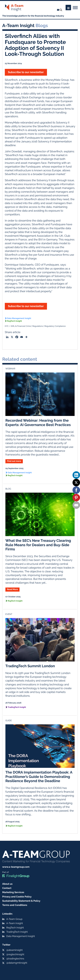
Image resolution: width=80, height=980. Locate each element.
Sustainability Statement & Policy (21, 901)
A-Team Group (14, 919)
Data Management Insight (19, 318)
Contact (7, 888)
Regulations (38, 326)
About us (7, 884)
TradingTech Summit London (30, 666)
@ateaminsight (14, 950)
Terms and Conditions (15, 905)
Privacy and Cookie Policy (17, 897)
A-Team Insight (15, 923)
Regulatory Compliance (55, 326)
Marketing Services (13, 892)
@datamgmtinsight (17, 963)
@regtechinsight (15, 954)
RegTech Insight (14, 321)
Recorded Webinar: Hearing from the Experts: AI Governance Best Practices (38, 423)
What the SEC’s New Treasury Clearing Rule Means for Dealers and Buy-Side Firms (38, 545)
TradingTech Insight (17, 707)
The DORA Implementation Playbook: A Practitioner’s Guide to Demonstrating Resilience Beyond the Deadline (39, 777)
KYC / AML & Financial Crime (18, 326)
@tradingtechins (15, 959)
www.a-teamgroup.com (16, 867)
